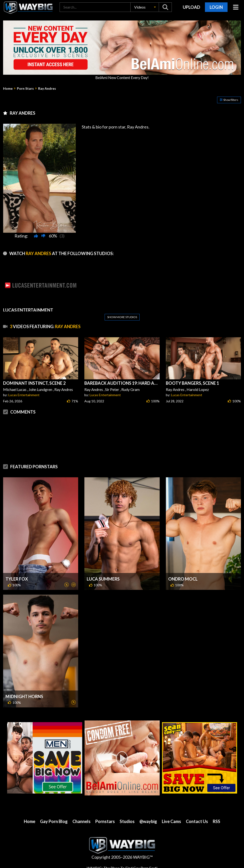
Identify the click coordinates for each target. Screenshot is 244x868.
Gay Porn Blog (54, 821)
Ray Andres (47, 89)
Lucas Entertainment (24, 395)
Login (216, 7)
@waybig (148, 821)
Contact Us (197, 821)
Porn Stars (25, 89)
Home (8, 89)
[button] (145, 7)
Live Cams (171, 821)
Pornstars (105, 821)
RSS (216, 821)
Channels (81, 821)
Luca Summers (103, 579)
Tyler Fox (17, 579)
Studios (127, 821)
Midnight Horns (24, 696)
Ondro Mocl (183, 579)
